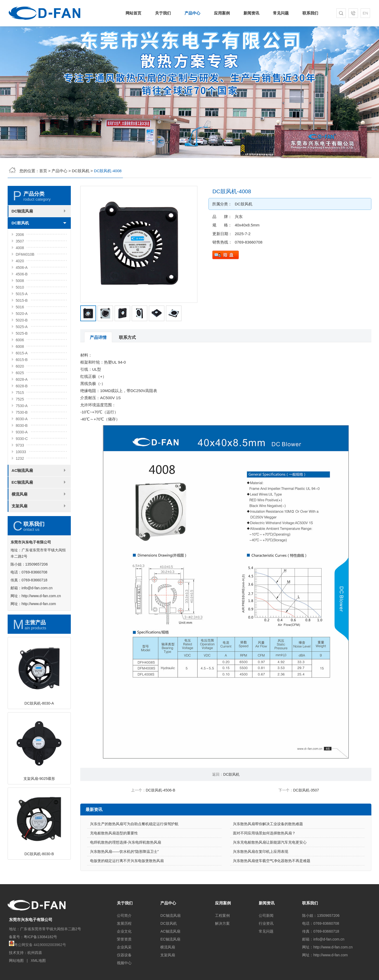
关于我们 (163, 13)
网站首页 (133, 13)
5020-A (22, 339)
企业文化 (124, 931)
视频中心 (124, 963)
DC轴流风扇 (22, 237)
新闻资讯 (251, 13)
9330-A (22, 458)
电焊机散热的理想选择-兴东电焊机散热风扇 (126, 868)
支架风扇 (19, 532)
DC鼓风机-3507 (306, 790)
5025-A (22, 353)
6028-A (22, 405)
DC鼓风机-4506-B (161, 790)
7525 (20, 425)
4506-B (22, 300)
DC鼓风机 (81, 171)
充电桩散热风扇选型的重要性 (114, 859)
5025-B (22, 359)
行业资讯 (266, 923)
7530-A (22, 432)
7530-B (22, 438)
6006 (20, 366)
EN (365, 13)
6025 (20, 399)
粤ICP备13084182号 (41, 937)
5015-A (22, 320)
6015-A (22, 379)
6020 (20, 392)
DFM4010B (25, 280)
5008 (20, 306)
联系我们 (310, 13)
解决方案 (222, 923)
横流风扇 (19, 520)
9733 (20, 471)
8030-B (22, 451)
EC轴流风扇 (22, 508)
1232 (20, 484)
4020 (20, 287)
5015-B (22, 326)
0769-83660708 (274, 242)
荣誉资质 (124, 939)
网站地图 (16, 961)
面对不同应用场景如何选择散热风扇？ (264, 859)
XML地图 (38, 961)
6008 (20, 372)
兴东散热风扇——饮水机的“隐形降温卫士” (124, 877)
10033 (21, 478)
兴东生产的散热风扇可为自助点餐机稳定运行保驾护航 (134, 850)
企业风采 (124, 947)
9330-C (22, 464)
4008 (20, 274)
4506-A (22, 293)
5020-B (22, 346)
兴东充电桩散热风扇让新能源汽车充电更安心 (270, 868)
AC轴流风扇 (22, 496)
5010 (20, 313)
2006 (20, 260)
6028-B (22, 412)
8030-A (22, 445)
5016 (20, 333)
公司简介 (124, 915)
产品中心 (192, 13)
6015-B (22, 385)
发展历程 (124, 923)
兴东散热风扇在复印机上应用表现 (261, 877)
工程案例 (222, 915)
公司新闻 (266, 915)
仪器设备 (124, 955)
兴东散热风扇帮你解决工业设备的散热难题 (268, 850)
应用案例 (222, 13)
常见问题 (281, 13)
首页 (43, 171)
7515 (20, 418)
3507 (20, 267)
